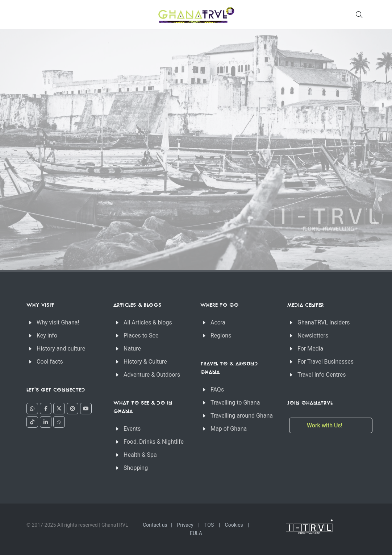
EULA (196, 533)
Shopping (136, 468)
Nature (132, 349)
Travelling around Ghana (242, 416)
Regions (221, 336)
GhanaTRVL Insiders (324, 322)
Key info (47, 336)
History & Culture (145, 362)
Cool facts (50, 362)
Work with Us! (325, 425)
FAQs (217, 390)
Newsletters (313, 336)
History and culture (61, 349)
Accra (218, 322)
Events (132, 429)
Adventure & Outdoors (152, 375)
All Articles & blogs (148, 322)
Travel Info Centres (322, 375)
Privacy (185, 525)
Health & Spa (140, 455)
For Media (310, 349)
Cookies (234, 525)
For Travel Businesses (326, 362)
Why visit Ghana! (58, 322)
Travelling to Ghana (235, 403)
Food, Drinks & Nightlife (154, 442)
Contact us (155, 525)
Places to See (141, 336)
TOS (209, 525)
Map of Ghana (229, 429)
